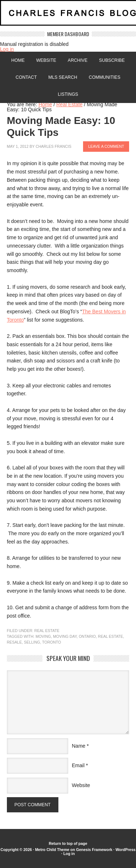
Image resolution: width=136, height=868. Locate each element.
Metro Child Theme (52, 850)
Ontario (87, 636)
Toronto (51, 642)
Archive (78, 60)
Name (79, 746)
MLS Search (63, 77)
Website (46, 60)
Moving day (65, 636)
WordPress (125, 850)
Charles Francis (53, 146)
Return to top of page (68, 843)
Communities (105, 77)
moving (43, 636)
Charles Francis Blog (68, 16)
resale (14, 642)
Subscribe (112, 60)
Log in (7, 49)
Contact (26, 77)
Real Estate (47, 631)
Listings (68, 94)
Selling (32, 642)
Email (78, 765)
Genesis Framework (94, 850)
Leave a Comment (106, 146)
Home (18, 60)
